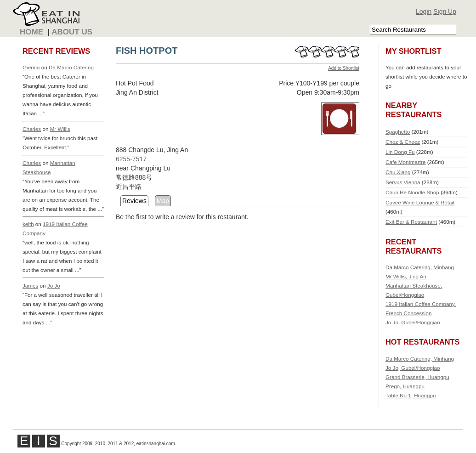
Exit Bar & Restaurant (411, 222)
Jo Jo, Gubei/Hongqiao (413, 322)
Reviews (134, 201)
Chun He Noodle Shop (412, 192)
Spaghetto (398, 132)
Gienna (31, 67)
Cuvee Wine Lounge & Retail (420, 202)
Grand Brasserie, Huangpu (417, 377)
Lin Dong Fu (400, 152)
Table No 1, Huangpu (411, 395)
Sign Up (445, 11)
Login (424, 11)
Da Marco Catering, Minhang (420, 267)
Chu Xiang (398, 172)
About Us (72, 32)
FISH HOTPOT (147, 51)
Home (31, 32)
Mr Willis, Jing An (406, 276)
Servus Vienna (403, 182)
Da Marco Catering (71, 67)
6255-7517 (131, 159)
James (30, 286)
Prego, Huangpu (405, 386)
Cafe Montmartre (405, 162)
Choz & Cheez (403, 142)
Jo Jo (54, 286)
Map (163, 201)
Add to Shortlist (344, 68)
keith (28, 224)
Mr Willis (60, 129)
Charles (32, 129)
